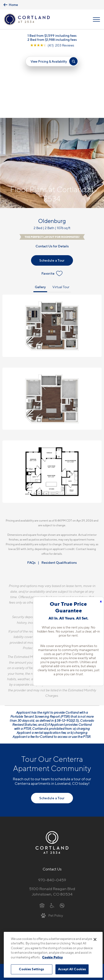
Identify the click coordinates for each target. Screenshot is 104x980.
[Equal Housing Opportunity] (42, 839)
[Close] (95, 939)
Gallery (40, 220)
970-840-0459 (52, 814)
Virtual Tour (61, 220)
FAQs (31, 496)
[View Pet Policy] (52, 849)
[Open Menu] (96, 19)
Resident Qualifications (59, 496)
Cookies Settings (32, 969)
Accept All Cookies (72, 969)
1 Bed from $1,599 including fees (52, 35)
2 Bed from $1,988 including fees (52, 39)
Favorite (52, 207)
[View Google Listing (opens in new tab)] (52, 45)
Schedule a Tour (52, 194)
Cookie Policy (52, 957)
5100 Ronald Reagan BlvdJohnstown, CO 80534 (52, 825)
